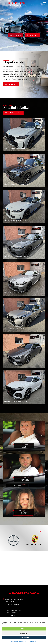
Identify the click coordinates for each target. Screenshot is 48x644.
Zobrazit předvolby (24, 638)
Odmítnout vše (24, 633)
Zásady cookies (15, 641)
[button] (45, 619)
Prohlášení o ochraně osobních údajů (28, 641)
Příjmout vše (24, 629)
